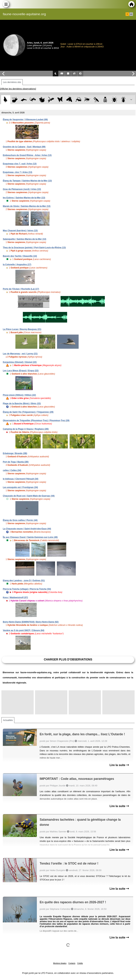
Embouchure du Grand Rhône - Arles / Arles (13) (27, 155)
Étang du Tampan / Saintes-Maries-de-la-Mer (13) (27, 181)
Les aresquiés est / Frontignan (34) (20, 487)
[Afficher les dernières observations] (18, 89)
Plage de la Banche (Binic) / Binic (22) (22, 404)
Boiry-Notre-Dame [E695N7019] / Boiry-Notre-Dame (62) (31, 622)
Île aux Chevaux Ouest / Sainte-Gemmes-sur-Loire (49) (30, 537)
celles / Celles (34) (12, 470)
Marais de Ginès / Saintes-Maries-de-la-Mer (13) (27, 206)
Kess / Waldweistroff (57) (15, 598)
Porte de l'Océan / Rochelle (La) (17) (21, 289)
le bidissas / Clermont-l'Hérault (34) (21, 479)
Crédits (80, 963)
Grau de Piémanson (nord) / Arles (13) (22, 189)
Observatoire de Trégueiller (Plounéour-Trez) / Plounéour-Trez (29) (36, 421)
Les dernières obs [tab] (12, 82)
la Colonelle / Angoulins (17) (17, 265)
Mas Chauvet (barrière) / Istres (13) (20, 231)
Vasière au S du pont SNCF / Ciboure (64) (24, 630)
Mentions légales (60, 963)
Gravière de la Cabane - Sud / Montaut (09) (24, 147)
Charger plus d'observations (68, 659)
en (131, 14)
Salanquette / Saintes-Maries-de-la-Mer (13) (25, 239)
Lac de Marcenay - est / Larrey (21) (20, 354)
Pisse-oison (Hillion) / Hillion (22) (19, 395)
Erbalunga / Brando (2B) (15, 453)
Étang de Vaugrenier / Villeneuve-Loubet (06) (25, 120)
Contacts (72, 963)
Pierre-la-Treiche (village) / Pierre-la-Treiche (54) (27, 589)
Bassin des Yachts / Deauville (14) (20, 256)
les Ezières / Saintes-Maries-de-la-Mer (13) (24, 198)
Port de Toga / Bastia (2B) (16, 462)
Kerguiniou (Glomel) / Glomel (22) (20, 362)
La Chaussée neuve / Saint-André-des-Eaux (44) (27, 529)
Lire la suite (119, 765)
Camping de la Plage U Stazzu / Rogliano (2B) (26, 429)
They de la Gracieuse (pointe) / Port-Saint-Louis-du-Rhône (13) (34, 248)
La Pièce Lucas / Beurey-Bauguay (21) (22, 329)
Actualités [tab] (8, 720)
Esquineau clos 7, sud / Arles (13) (20, 164)
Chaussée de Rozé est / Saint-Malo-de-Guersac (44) (29, 496)
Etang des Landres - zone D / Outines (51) (24, 581)
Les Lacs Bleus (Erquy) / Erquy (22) (21, 371)
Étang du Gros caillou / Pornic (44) (20, 520)
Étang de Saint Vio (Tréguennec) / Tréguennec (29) (28, 412)
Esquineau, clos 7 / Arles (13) (18, 172)
